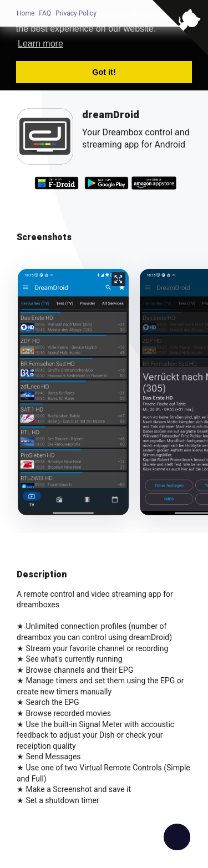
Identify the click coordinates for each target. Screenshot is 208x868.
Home (26, 13)
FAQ (45, 13)
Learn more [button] (40, 44)
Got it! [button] (104, 72)
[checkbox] (177, 837)
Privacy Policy (76, 13)
